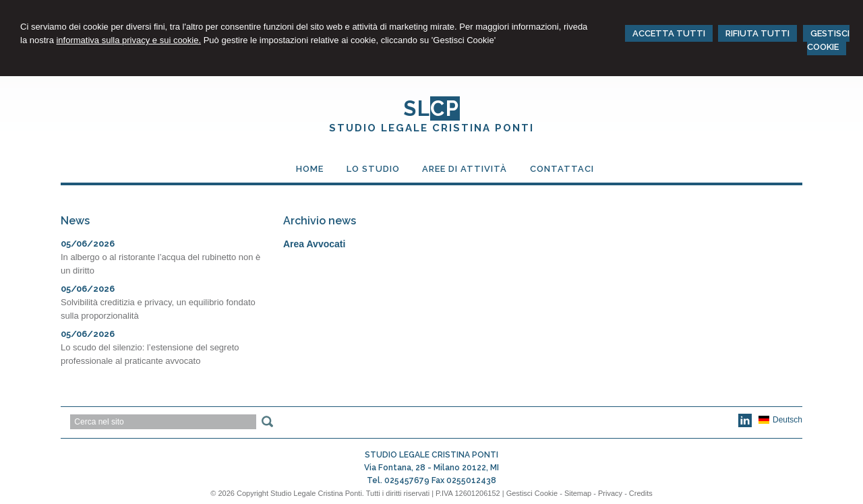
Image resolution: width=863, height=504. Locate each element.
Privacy (610, 493)
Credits (641, 493)
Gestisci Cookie (532, 493)
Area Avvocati (314, 244)
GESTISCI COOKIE (828, 40)
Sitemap (578, 493)
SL (431, 108)
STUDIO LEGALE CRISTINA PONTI (431, 128)
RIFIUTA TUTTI (757, 33)
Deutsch (780, 420)
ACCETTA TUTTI (669, 33)
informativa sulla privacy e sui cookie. (128, 40)
